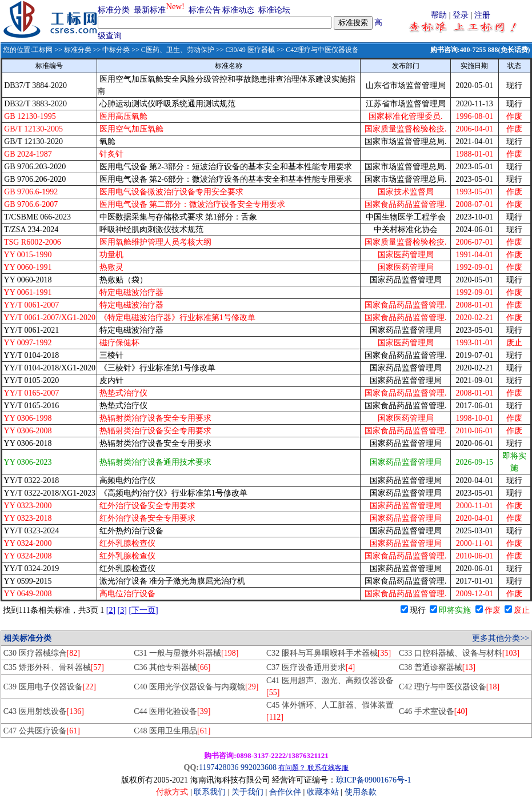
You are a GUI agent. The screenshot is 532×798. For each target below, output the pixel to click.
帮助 (439, 15)
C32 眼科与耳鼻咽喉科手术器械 (329, 653)
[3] (122, 610)
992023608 (259, 767)
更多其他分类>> (501, 638)
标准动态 (238, 10)
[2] (111, 610)
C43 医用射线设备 (44, 711)
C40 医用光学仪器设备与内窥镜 (196, 687)
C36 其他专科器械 (172, 667)
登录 (461, 15)
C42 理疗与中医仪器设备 (449, 687)
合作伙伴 (285, 792)
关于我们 (249, 792)
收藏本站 (323, 792)
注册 (482, 15)
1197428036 (219, 767)
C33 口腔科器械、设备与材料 (459, 653)
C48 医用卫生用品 (172, 731)
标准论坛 (274, 10)
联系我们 (210, 792)
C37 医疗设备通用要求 (311, 667)
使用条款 (361, 792)
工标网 (42, 50)
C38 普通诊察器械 (437, 667)
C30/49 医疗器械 (250, 50)
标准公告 (205, 10)
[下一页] (143, 610)
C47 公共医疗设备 (42, 731)
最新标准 (150, 10)
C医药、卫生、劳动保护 (178, 50)
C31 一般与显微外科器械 (186, 653)
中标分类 (116, 50)
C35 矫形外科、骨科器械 (54, 667)
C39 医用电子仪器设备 (50, 687)
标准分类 (114, 10)
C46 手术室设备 (433, 711)
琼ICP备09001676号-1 (373, 780)
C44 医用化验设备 (172, 711)
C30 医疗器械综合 (42, 653)
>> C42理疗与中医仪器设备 (317, 50)
